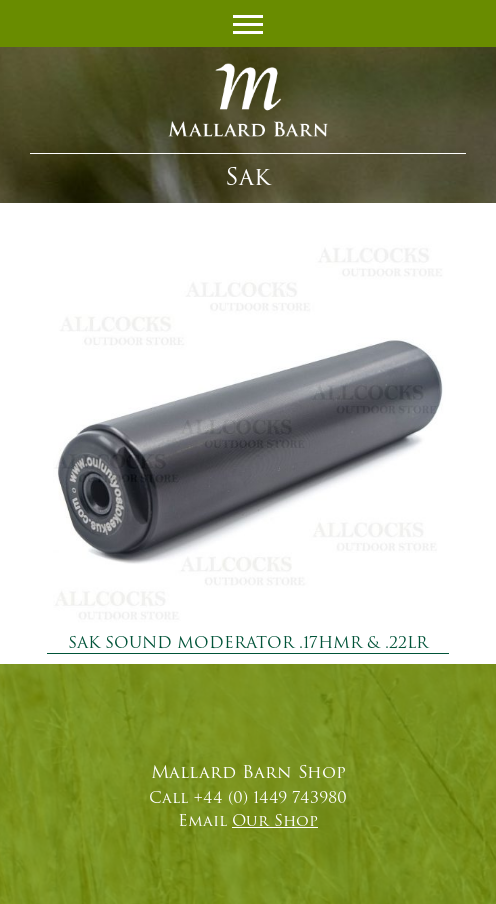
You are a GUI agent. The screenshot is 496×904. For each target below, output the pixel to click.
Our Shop (275, 821)
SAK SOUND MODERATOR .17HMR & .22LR (248, 643)
